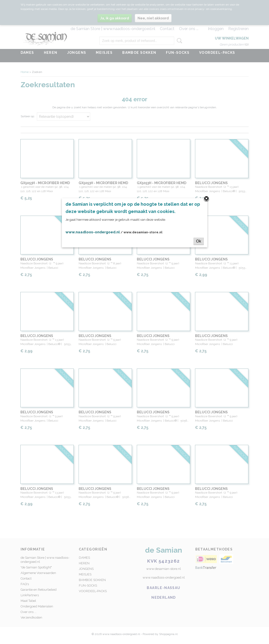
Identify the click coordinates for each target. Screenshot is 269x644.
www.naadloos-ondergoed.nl (93, 232)
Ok (199, 241)
